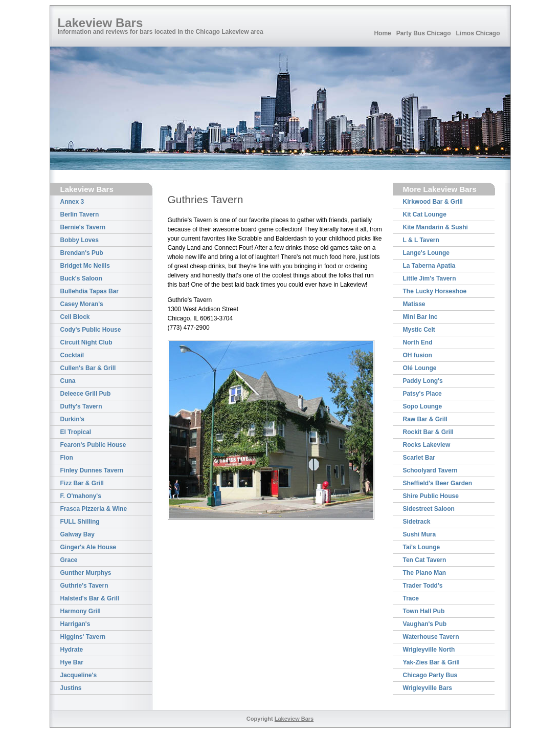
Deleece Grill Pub (86, 394)
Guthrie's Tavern (84, 586)
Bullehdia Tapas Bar (89, 291)
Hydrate (72, 650)
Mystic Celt (419, 330)
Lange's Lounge (427, 253)
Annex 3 (72, 202)
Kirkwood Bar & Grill (433, 202)
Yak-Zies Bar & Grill (431, 662)
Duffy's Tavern (81, 406)
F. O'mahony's (81, 496)
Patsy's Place (422, 394)
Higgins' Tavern (83, 637)
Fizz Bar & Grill (82, 483)
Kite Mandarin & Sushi (435, 227)
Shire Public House (431, 496)
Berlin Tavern (80, 214)
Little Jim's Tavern (430, 278)
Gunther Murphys (86, 573)
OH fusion (418, 355)
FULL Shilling (80, 522)
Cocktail (72, 355)
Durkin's (73, 419)
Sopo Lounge (423, 406)
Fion (67, 458)
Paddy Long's (423, 381)
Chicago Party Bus (430, 675)
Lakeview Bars (100, 23)
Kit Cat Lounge (425, 214)
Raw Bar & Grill (425, 419)
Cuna (68, 381)
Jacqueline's (79, 675)
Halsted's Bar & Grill (90, 598)
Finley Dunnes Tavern (92, 470)
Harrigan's (75, 624)
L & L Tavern (421, 240)
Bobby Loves (80, 240)
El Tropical (76, 432)
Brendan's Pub (82, 253)
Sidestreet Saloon (429, 509)
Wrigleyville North (429, 650)
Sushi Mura (420, 534)
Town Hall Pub (424, 611)
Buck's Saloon (81, 278)
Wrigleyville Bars (428, 688)
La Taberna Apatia (429, 266)
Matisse (414, 304)
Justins (71, 688)
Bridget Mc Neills (85, 266)
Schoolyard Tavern (430, 470)
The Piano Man (425, 573)
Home (382, 33)
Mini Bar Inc (420, 317)
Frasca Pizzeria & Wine (94, 509)
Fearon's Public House (93, 445)
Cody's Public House (91, 330)
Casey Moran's (82, 304)
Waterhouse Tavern (431, 637)
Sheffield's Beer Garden (438, 483)
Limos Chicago (478, 33)
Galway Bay (77, 534)
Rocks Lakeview (427, 445)
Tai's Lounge (422, 547)
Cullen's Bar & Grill (88, 368)
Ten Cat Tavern (425, 560)
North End (418, 342)
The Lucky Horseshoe (435, 291)
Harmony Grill (81, 611)
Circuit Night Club (86, 342)
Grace (69, 560)
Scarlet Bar (419, 458)
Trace (411, 598)
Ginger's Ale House (88, 547)
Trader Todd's (423, 586)
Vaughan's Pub (425, 624)
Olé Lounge (420, 368)
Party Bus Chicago (424, 33)
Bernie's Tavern (83, 227)
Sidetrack (417, 522)
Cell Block (75, 317)
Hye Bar (72, 662)
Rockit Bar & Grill (428, 432)
